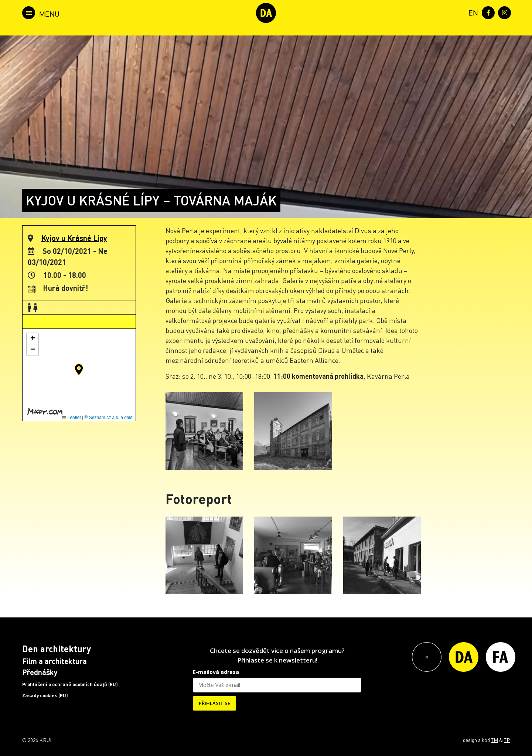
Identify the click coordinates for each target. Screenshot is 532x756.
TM (495, 740)
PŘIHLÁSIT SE (214, 703)
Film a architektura (54, 661)
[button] (79, 370)
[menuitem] (472, 12)
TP (507, 740)
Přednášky (40, 672)
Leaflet (71, 418)
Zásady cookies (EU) (45, 695)
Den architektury (57, 649)
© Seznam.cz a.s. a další (109, 418)
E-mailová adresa (216, 672)
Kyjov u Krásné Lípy (74, 238)
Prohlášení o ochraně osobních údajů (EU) (70, 684)
